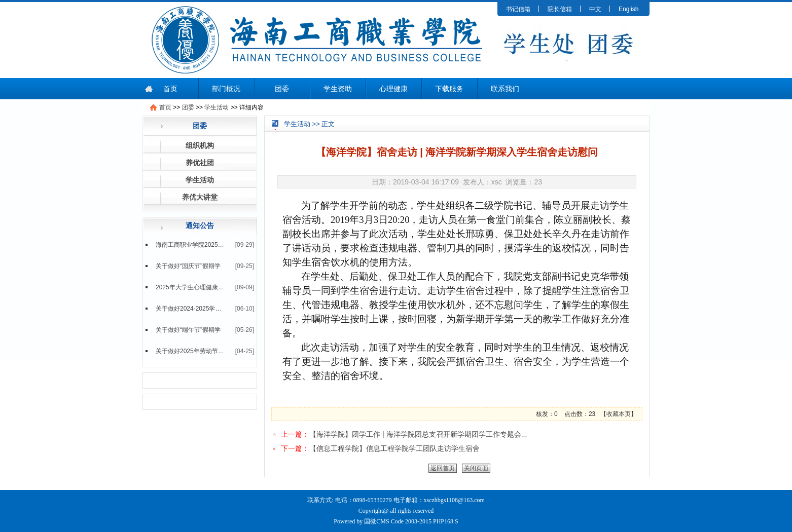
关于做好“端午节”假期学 (188, 330)
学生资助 (338, 89)
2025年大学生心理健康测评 (190, 287)
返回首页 (443, 468)
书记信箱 (518, 9)
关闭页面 (476, 468)
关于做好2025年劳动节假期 (190, 351)
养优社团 (200, 163)
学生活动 (217, 107)
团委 (282, 89)
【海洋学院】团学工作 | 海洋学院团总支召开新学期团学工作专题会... (418, 434)
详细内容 (251, 107)
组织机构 (200, 145)
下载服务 (449, 89)
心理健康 (393, 89)
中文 (595, 9)
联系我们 (505, 89)
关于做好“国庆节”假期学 (188, 266)
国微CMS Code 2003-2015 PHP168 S (411, 521)
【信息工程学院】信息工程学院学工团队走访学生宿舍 (394, 448)
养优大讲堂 (200, 197)
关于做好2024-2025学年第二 (190, 309)
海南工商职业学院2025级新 (190, 245)
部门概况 (226, 89)
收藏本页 (619, 414)
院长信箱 (560, 9)
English (628, 9)
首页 (170, 89)
